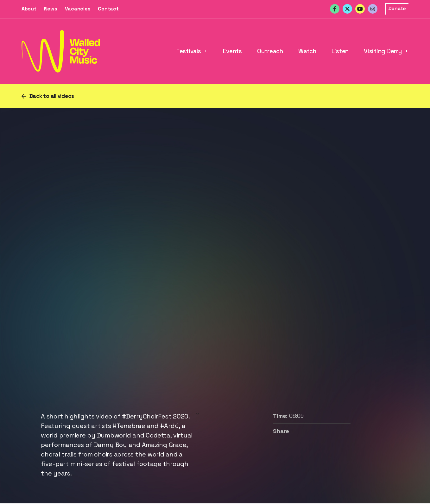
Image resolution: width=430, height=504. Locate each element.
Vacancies (78, 9)
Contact (108, 9)
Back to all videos (52, 96)
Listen (340, 51)
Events (232, 51)
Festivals (189, 51)
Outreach (270, 51)
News (51, 9)
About (29, 9)
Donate (397, 8)
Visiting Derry (383, 51)
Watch (307, 51)
